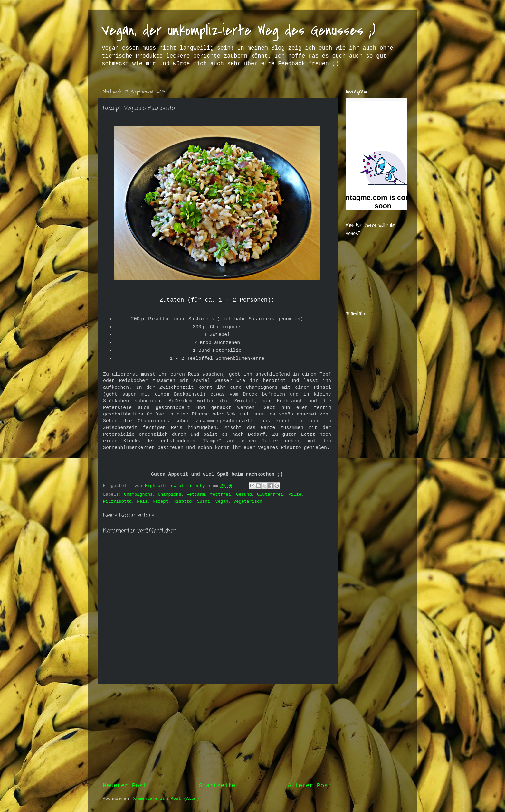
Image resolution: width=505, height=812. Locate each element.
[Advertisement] (217, 733)
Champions (170, 495)
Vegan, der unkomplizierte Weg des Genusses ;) (238, 30)
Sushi (204, 502)
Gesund (244, 495)
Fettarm (196, 495)
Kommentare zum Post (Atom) (165, 799)
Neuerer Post (125, 786)
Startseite (217, 786)
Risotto (183, 502)
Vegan (222, 502)
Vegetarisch (248, 502)
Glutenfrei (270, 495)
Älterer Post (310, 786)
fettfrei (220, 495)
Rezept (161, 502)
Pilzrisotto (117, 502)
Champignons (138, 495)
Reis (142, 502)
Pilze (295, 495)
